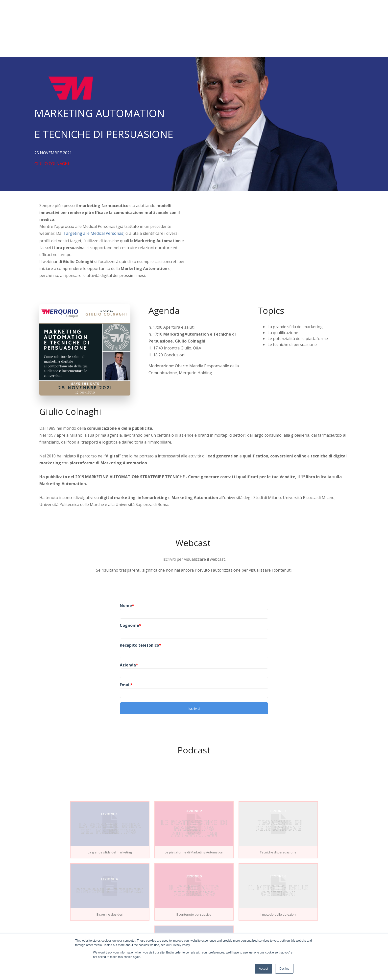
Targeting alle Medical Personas (93, 195)
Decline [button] (284, 969)
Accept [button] (263, 969)
